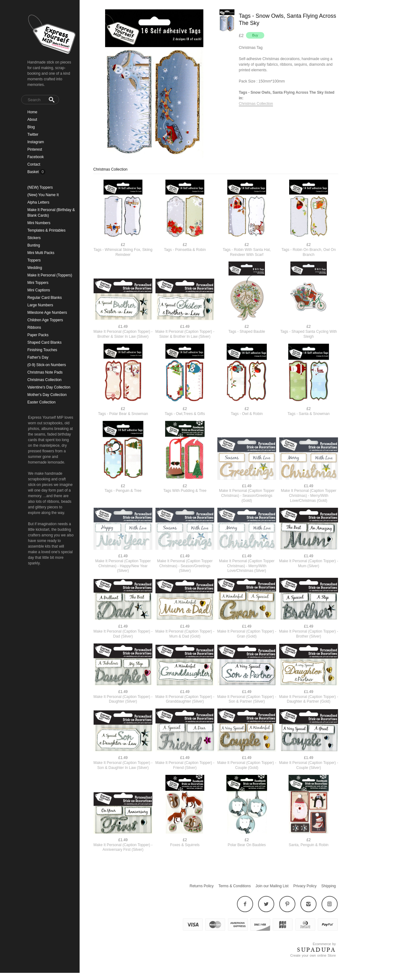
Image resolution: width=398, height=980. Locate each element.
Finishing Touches (42, 350)
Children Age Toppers (45, 320)
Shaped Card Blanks (44, 342)
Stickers (34, 238)
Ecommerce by (324, 944)
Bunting (34, 245)
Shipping (329, 886)
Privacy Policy (305, 886)
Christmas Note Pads (45, 372)
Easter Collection (42, 402)
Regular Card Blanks (45, 298)
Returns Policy (202, 886)
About (32, 120)
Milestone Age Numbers (47, 313)
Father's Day (38, 357)
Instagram (36, 142)
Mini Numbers (39, 223)
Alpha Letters (38, 202)
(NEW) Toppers (40, 187)
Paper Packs (38, 335)
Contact (34, 164)
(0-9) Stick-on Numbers (47, 365)
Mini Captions (39, 290)
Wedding (35, 268)
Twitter (33, 134)
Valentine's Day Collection (49, 387)
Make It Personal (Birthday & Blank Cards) (51, 213)
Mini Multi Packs (41, 253)
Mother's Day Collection (47, 395)
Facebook (36, 157)
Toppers (34, 260)
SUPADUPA (316, 950)
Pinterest (35, 149)
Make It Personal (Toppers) (50, 275)
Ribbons (34, 327)
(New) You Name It (43, 195)
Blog (31, 127)
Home (32, 112)
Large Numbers (40, 305)
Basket (34, 172)
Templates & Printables (46, 230)
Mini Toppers (38, 283)
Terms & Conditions (234, 886)
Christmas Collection (44, 380)
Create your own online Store (313, 955)
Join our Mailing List (272, 886)
